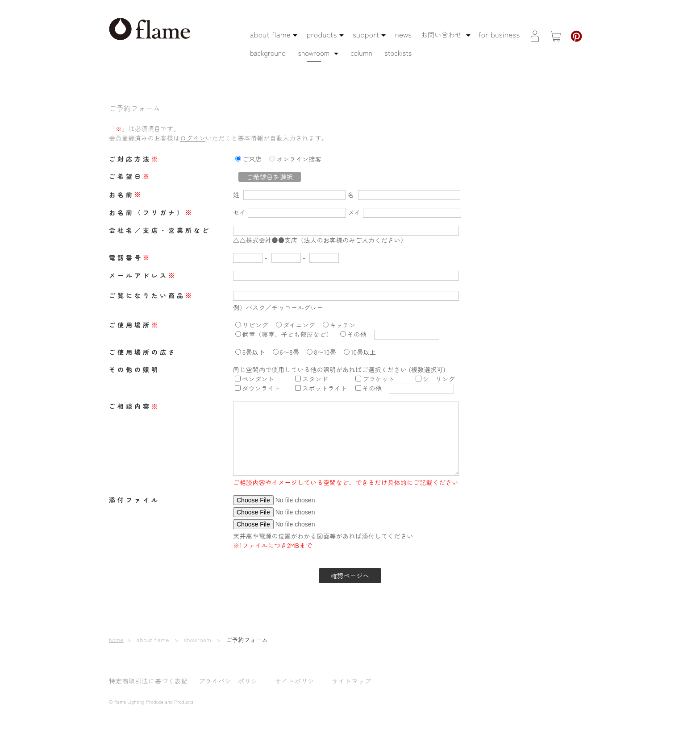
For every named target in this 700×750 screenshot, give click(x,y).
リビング (255, 325)
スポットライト (325, 388)
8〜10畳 (325, 352)
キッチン (343, 325)
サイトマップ (351, 681)
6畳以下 (254, 352)
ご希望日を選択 (269, 177)
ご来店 (252, 159)
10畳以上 (364, 352)
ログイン (193, 138)
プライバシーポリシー (231, 681)
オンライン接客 (299, 159)
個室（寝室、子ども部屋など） (287, 334)
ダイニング (299, 325)
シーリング (439, 379)
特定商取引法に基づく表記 (148, 681)
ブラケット (379, 379)
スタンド (315, 379)
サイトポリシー (298, 681)
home (116, 640)
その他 (357, 334)
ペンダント (258, 379)
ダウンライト (261, 388)
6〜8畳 (290, 352)
